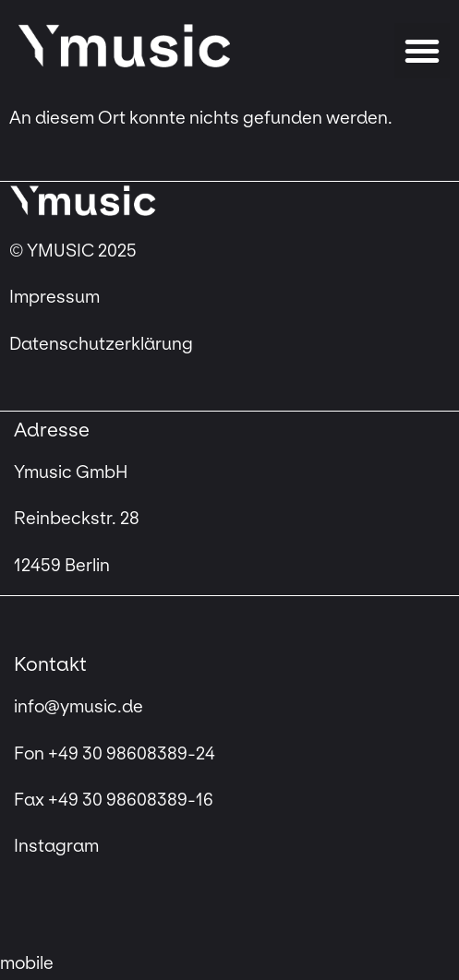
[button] (422, 51)
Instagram (56, 846)
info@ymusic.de (79, 707)
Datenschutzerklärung (101, 344)
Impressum (56, 297)
